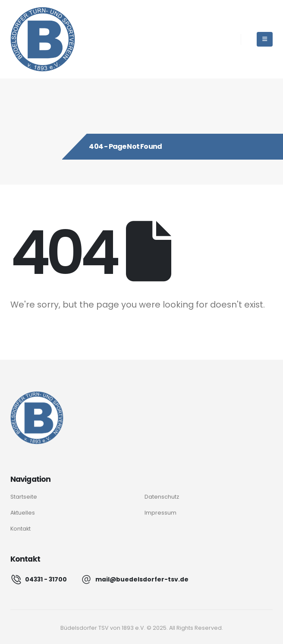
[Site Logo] (43, 39)
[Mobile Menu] (265, 39)
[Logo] (37, 418)
